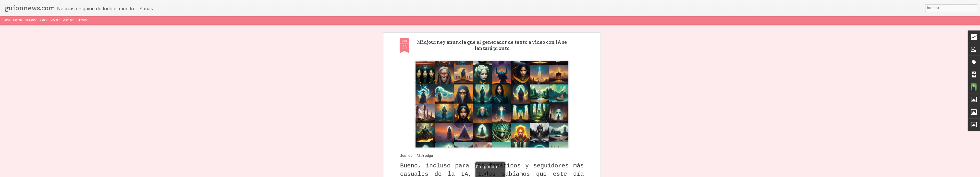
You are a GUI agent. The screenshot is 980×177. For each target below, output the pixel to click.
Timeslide (82, 20)
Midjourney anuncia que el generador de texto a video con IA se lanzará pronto (492, 45)
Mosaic (44, 20)
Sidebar (55, 20)
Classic (6, 20)
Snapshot (68, 20)
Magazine (31, 20)
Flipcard (18, 20)
